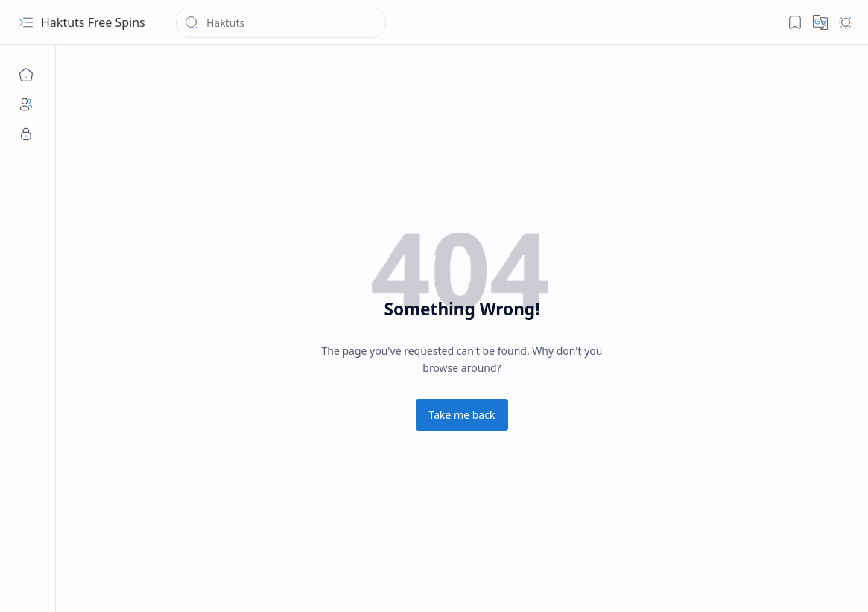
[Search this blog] (281, 22)
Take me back (462, 415)
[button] (26, 22)
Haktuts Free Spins (93, 22)
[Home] (26, 75)
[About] (26, 104)
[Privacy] (26, 134)
